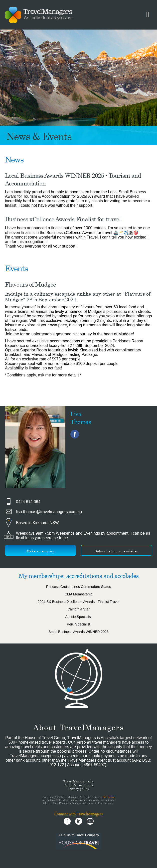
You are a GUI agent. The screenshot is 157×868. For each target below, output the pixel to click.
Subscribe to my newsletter (116, 551)
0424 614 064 (28, 502)
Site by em (108, 797)
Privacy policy (78, 789)
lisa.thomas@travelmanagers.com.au (49, 512)
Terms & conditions (78, 785)
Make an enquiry (40, 551)
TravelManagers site (78, 781)
